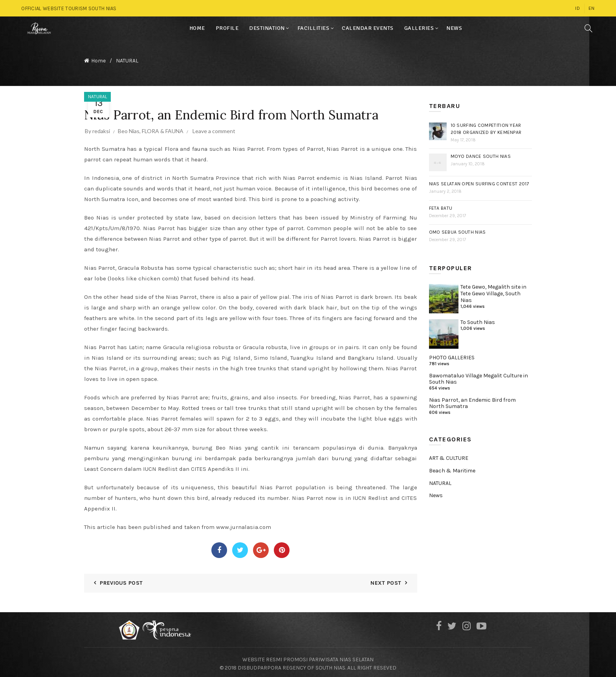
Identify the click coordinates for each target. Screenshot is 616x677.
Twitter (240, 547)
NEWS (454, 28)
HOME (197, 28)
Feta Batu (441, 205)
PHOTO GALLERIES (452, 354)
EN (592, 8)
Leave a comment (214, 128)
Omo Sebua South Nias (457, 229)
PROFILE (227, 28)
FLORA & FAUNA (163, 128)
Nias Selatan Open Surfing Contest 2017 (479, 181)
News (436, 492)
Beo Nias (129, 128)
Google (261, 547)
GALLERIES (419, 28)
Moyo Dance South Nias (481, 153)
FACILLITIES (313, 28)
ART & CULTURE (449, 455)
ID (577, 8)
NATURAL (127, 59)
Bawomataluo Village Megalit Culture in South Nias (478, 376)
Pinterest (282, 547)
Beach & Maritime (452, 467)
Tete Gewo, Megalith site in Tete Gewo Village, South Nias (493, 290)
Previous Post (121, 580)
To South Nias (478, 319)
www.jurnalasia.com (244, 524)
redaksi (101, 128)
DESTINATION (267, 28)
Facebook (219, 547)
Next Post (386, 580)
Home (98, 59)
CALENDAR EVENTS (368, 28)
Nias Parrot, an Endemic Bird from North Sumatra (472, 400)
